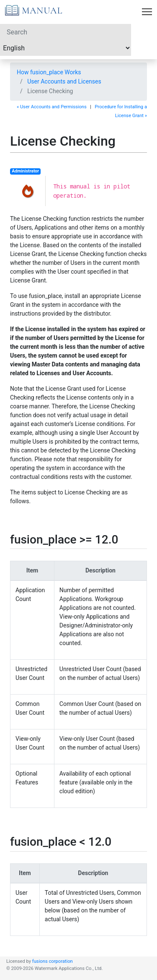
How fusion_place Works (49, 72)
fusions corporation (53, 961)
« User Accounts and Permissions (52, 107)
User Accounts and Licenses (64, 81)
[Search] (66, 32)
